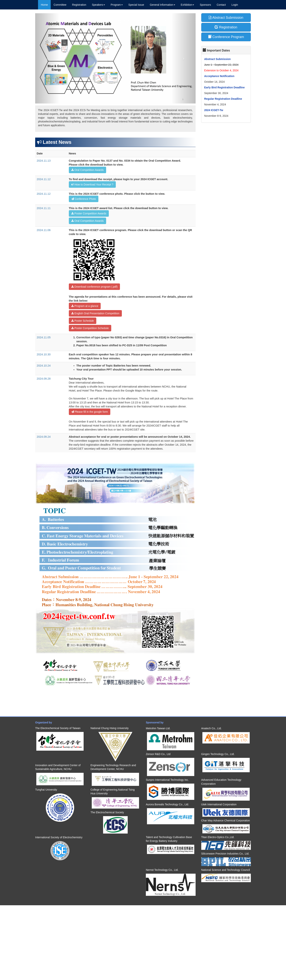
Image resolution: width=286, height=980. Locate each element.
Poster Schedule (83, 321)
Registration (79, 5)
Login (235, 5)
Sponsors (205, 5)
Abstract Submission (226, 18)
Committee (60, 5)
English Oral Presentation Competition (95, 313)
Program (117, 5)
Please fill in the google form (90, 412)
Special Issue (136, 5)
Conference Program (226, 37)
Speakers (98, 5)
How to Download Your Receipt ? (92, 184)
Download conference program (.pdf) (94, 287)
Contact (221, 5)
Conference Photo (84, 199)
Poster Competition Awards (89, 213)
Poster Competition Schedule (90, 328)
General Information (162, 5)
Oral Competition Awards (87, 170)
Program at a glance (85, 306)
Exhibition (188, 5)
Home (44, 5)
